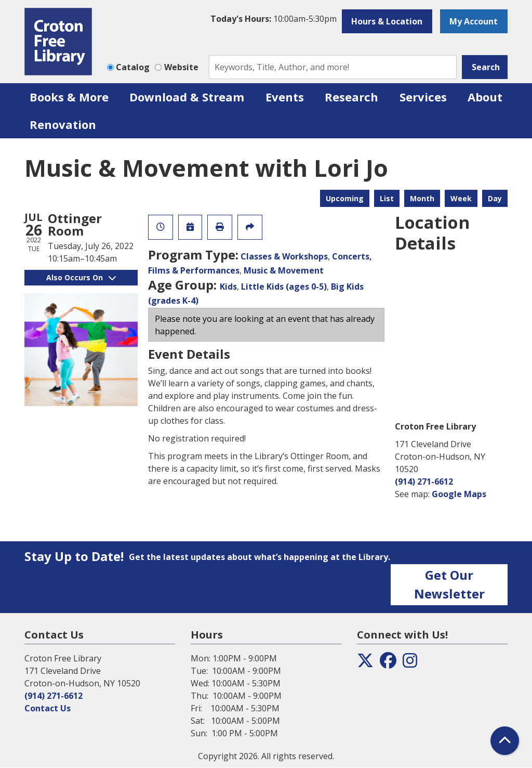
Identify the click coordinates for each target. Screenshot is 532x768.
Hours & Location (387, 21)
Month (422, 198)
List (387, 198)
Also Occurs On (81, 277)
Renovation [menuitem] (63, 124)
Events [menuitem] (285, 97)
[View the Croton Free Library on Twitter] (365, 663)
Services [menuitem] (423, 97)
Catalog (133, 67)
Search (486, 67)
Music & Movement (284, 270)
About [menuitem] (485, 97)
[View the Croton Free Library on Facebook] (388, 663)
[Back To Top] (505, 741)
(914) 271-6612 (424, 481)
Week (461, 198)
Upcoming (345, 198)
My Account (474, 21)
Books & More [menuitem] (69, 97)
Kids (228, 287)
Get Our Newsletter (449, 584)
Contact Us (48, 708)
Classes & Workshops (284, 256)
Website (181, 67)
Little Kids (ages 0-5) (284, 287)
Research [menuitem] (351, 97)
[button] (274, 19)
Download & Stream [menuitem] (187, 97)
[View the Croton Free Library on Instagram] (410, 663)
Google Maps (459, 494)
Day (495, 198)
